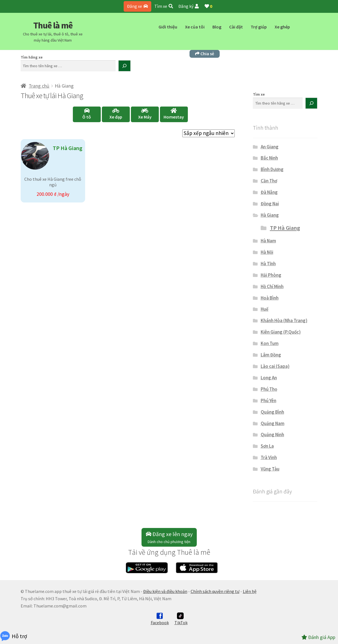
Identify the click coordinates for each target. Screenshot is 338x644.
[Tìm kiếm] (124, 66)
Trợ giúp (259, 27)
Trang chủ (39, 86)
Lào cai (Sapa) (275, 366)
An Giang (270, 147)
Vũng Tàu (270, 469)
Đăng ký (189, 6)
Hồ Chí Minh (272, 286)
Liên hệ (250, 591)
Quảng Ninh (272, 435)
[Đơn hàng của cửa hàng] (208, 133)
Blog (217, 27)
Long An (269, 378)
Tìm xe (164, 6)
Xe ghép (282, 27)
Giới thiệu (168, 27)
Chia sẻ (205, 54)
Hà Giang (270, 215)
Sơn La (267, 446)
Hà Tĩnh (268, 264)
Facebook (160, 619)
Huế (265, 309)
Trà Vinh (269, 457)
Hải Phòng (271, 275)
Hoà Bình (270, 298)
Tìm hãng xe (32, 57)
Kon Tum (270, 343)
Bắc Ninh (269, 158)
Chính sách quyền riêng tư (215, 591)
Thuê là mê (53, 25)
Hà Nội (267, 252)
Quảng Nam (273, 423)
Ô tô (87, 114)
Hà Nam (268, 241)
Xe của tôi (195, 27)
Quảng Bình (272, 412)
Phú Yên (269, 401)
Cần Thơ (269, 181)
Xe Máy (145, 114)
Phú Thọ (269, 389)
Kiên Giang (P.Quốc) (281, 332)
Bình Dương (272, 169)
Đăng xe (137, 6)
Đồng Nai (270, 204)
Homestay (174, 114)
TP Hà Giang (285, 228)
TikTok (181, 619)
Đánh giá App (318, 637)
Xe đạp (116, 114)
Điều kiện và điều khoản (165, 591)
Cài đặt (236, 27)
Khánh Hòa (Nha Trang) (284, 320)
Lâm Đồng (271, 355)
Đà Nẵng (269, 192)
